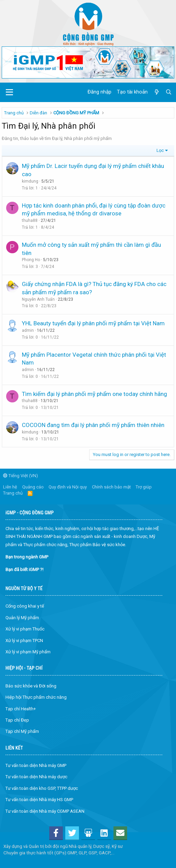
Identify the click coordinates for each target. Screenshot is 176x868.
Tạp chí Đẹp (17, 720)
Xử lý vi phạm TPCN (24, 641)
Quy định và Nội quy (68, 487)
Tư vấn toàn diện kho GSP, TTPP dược (42, 788)
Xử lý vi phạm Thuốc (25, 629)
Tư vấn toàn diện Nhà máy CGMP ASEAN (45, 811)
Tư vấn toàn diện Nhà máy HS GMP (39, 800)
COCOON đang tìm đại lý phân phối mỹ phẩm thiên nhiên (93, 425)
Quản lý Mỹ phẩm (22, 618)
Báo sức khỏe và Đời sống (31, 686)
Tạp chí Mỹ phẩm (22, 731)
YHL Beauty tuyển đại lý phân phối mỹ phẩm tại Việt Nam (93, 323)
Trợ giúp (144, 487)
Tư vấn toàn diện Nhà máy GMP (36, 765)
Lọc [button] (160, 150)
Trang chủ (13, 493)
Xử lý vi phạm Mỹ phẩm (28, 652)
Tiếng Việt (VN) (21, 476)
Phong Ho (31, 260)
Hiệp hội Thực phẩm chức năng (36, 697)
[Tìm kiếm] (169, 92)
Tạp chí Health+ (21, 709)
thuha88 (30, 220)
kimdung (30, 181)
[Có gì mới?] (156, 92)
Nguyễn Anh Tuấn (38, 299)
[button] (9, 93)
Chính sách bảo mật (111, 487)
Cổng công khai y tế (25, 606)
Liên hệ (10, 487)
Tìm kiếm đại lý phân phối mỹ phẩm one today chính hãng (94, 394)
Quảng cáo (33, 487)
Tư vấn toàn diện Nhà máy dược (36, 777)
